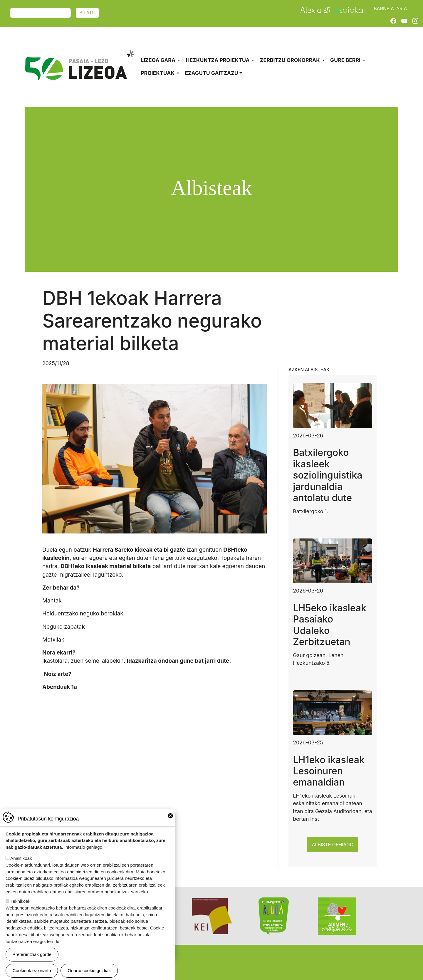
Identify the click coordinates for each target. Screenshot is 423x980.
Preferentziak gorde (32, 954)
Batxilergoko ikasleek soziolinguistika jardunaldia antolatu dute (328, 475)
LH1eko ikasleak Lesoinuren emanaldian (329, 771)
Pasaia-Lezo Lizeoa (79, 49)
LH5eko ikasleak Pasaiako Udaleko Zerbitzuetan (330, 625)
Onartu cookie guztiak (89, 970)
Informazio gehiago (83, 847)
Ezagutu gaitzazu (211, 73)
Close (170, 816)
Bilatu (87, 13)
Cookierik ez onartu (32, 970)
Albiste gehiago (333, 845)
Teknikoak (21, 901)
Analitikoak (21, 858)
